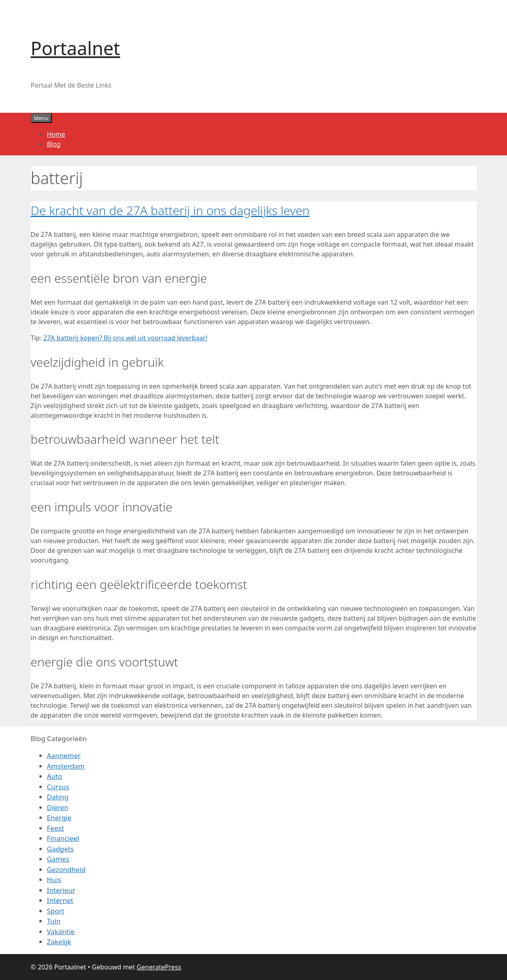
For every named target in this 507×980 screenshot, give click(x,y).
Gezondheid (66, 869)
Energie (59, 818)
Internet (60, 900)
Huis (54, 880)
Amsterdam (66, 766)
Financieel (63, 838)
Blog (54, 144)
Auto (55, 776)
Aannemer (64, 755)
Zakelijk (59, 942)
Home (56, 134)
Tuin (54, 921)
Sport (56, 911)
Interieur (61, 890)
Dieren (58, 807)
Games (58, 859)
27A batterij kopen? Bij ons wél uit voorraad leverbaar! (125, 338)
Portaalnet (76, 48)
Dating (58, 797)
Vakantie (61, 932)
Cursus (58, 787)
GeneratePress (159, 967)
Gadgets (61, 849)
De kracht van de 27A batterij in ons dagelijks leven (170, 210)
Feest (56, 828)
